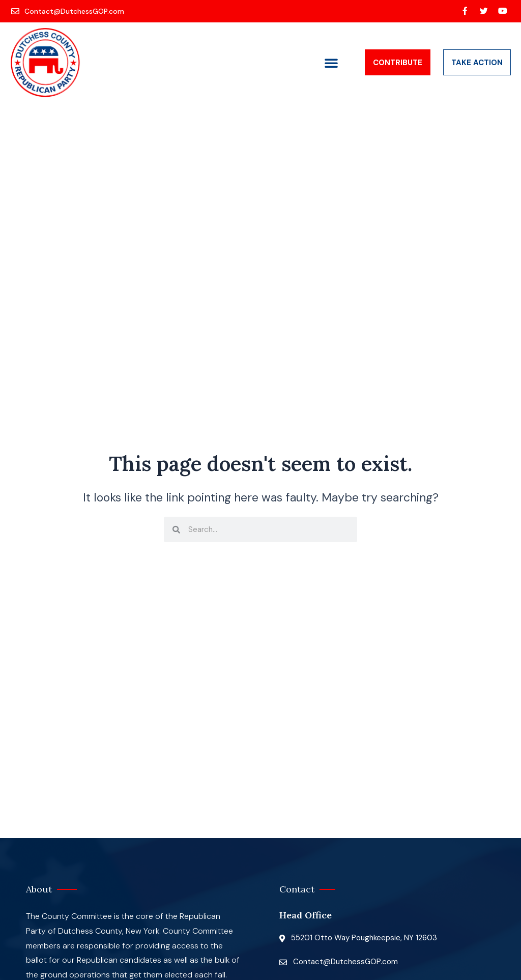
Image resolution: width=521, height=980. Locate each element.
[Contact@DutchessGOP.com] (68, 11)
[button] (331, 63)
